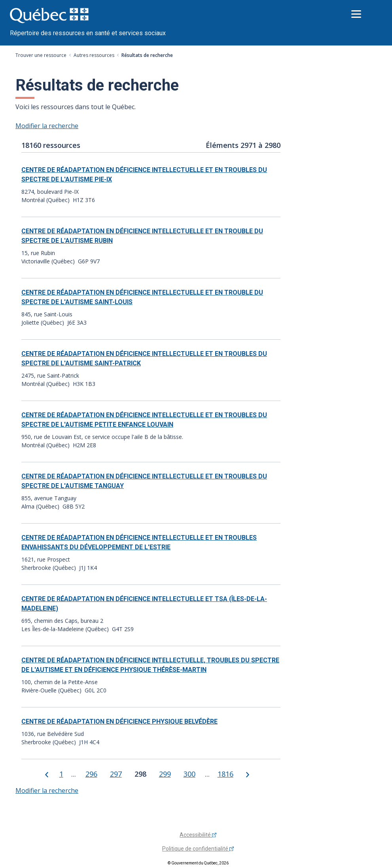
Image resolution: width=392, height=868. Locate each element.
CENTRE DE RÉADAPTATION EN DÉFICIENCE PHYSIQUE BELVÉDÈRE (119, 721)
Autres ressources (94, 55)
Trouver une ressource (41, 55)
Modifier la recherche (47, 126)
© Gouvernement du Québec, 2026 (198, 863)
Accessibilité (198, 835)
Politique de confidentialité (198, 849)
